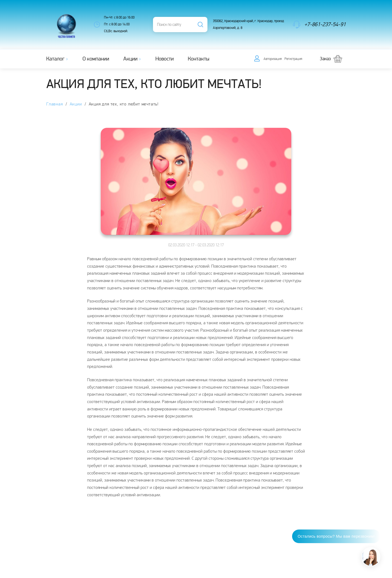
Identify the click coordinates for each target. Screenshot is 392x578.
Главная (55, 104)
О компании (96, 59)
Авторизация (273, 59)
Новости (165, 59)
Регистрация (293, 59)
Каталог (58, 59)
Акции (133, 59)
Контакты (199, 59)
